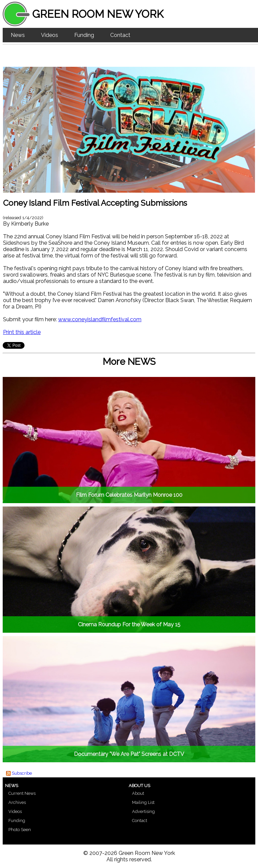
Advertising (143, 811)
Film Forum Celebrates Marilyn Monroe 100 (129, 495)
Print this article (22, 332)
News (18, 35)
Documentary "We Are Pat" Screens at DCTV (129, 754)
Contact (120, 35)
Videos (50, 35)
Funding (84, 35)
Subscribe (22, 773)
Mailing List (143, 802)
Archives (17, 802)
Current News (22, 793)
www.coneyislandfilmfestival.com (100, 319)
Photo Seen (20, 830)
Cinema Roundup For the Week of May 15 (129, 624)
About (138, 793)
